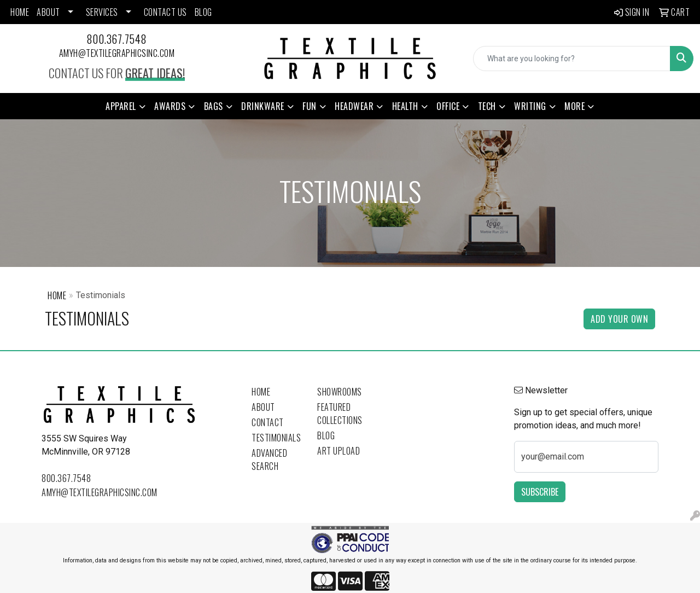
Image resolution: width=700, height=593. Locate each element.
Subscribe (540, 492)
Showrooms (340, 392)
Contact (268, 422)
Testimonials (276, 438)
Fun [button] (310, 106)
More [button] (574, 106)
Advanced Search (269, 460)
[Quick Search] (572, 59)
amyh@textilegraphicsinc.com (117, 53)
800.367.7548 (117, 39)
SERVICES (102, 12)
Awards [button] (170, 106)
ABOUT (48, 12)
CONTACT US (165, 12)
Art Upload (339, 451)
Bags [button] (214, 106)
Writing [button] (530, 106)
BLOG (203, 12)
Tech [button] (487, 106)
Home (57, 295)
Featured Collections (340, 414)
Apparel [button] (121, 106)
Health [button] (405, 106)
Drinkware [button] (263, 106)
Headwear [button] (354, 106)
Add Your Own (619, 319)
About (263, 407)
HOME (20, 12)
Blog (326, 435)
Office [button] (448, 106)
